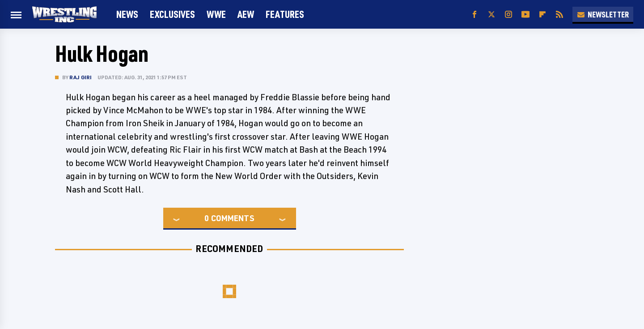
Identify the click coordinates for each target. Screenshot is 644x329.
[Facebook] (475, 15)
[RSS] (559, 15)
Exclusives (172, 14)
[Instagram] (508, 15)
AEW (246, 14)
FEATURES (285, 14)
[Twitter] (491, 15)
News (127, 14)
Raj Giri (81, 77)
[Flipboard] (542, 15)
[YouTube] (525, 15)
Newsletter (603, 14)
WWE (216, 14)
